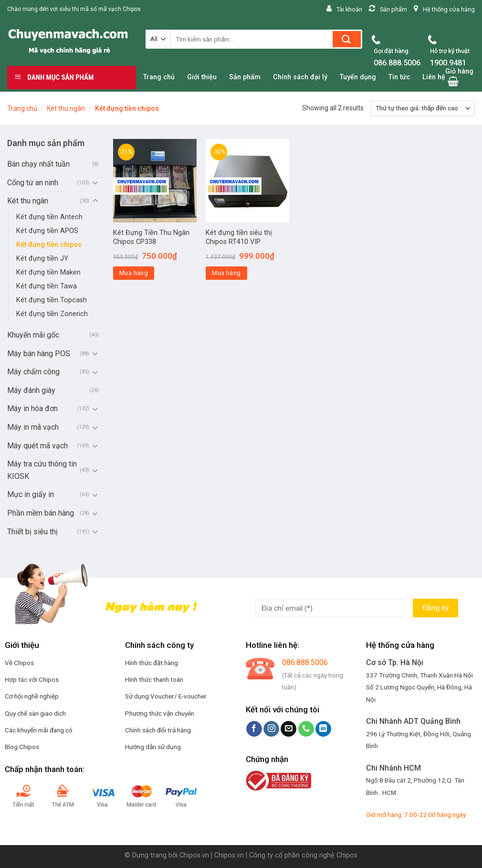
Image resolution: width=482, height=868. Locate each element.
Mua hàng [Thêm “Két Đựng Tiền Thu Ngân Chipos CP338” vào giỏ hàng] (134, 273)
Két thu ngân (66, 108)
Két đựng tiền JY (42, 259)
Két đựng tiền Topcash (52, 300)
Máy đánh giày (31, 390)
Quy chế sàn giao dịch (35, 713)
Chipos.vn (194, 855)
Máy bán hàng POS (39, 354)
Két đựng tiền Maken (48, 272)
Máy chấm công (33, 372)
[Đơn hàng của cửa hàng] (423, 108)
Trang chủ (22, 108)
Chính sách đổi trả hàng (158, 730)
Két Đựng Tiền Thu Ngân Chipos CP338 (151, 237)
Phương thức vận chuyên (160, 713)
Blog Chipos (22, 747)
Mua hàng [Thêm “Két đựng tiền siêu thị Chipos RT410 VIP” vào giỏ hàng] (226, 273)
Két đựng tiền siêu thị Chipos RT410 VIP (239, 237)
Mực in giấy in (31, 494)
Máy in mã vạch (33, 427)
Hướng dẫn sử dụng (153, 747)
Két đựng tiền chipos (49, 245)
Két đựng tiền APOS (47, 231)
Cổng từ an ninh (33, 183)
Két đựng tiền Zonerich (52, 314)
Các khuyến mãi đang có (39, 730)
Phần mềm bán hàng (41, 513)
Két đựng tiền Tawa (47, 286)
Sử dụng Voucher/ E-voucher (166, 696)
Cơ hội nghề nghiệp (32, 696)
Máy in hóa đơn (32, 408)
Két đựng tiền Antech (49, 217)
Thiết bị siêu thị (32, 532)
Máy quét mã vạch (37, 446)
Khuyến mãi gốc (33, 335)
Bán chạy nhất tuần (38, 164)
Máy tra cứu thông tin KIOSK (42, 470)
